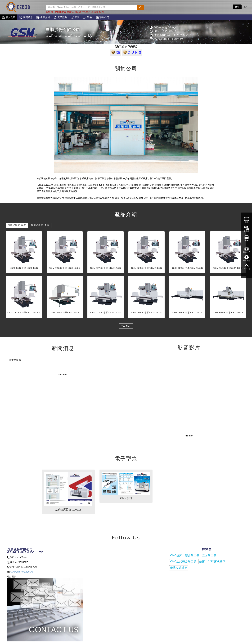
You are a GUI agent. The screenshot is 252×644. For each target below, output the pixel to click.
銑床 (202, 562)
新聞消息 (26, 18)
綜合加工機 (192, 555)
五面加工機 (209, 555)
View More (126, 326)
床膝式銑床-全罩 (40, 225)
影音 (75, 18)
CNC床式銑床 (217, 562)
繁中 (237, 7)
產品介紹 (43, 18)
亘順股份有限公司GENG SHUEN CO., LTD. (69, 32)
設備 (88, 18)
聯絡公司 (102, 18)
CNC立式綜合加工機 (183, 562)
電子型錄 (60, 18)
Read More (63, 374)
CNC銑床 (176, 555)
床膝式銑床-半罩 (17, 225)
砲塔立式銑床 (179, 568)
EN (246, 7)
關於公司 (9, 18)
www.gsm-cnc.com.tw (166, 39)
